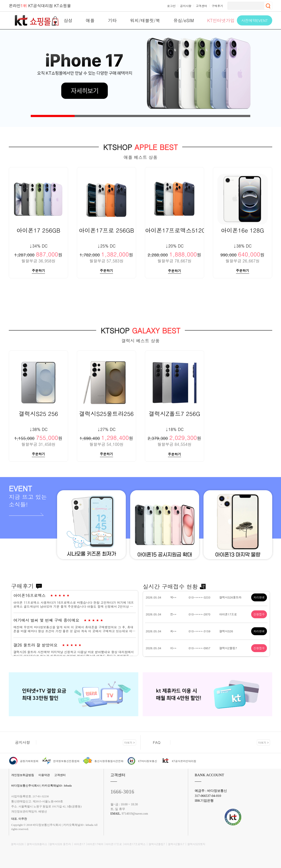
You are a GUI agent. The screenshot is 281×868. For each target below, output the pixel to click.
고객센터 (60, 775)
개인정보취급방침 (23, 775)
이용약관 (44, 775)
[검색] (245, 6)
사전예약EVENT (255, 20)
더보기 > (130, 742)
